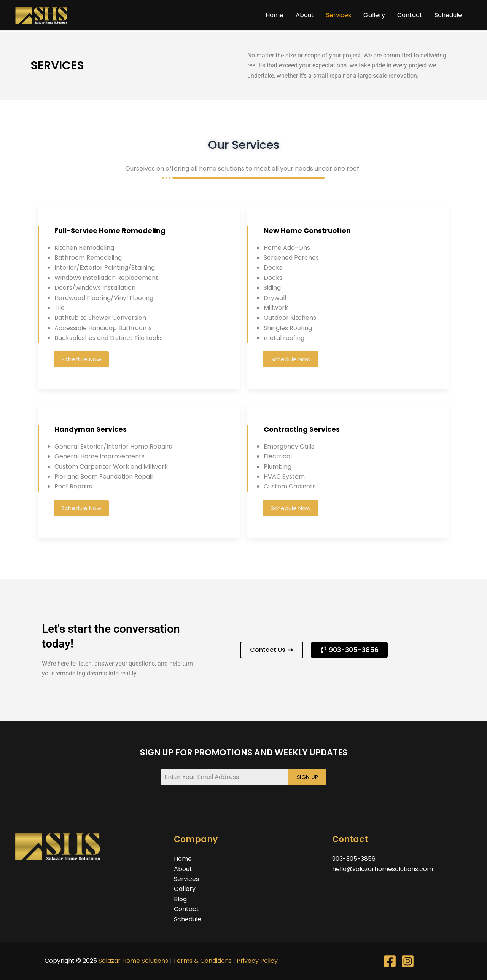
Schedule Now (81, 359)
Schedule (448, 15)
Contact (410, 15)
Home (275, 15)
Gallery (374, 15)
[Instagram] (408, 961)
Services (339, 15)
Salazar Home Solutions (133, 961)
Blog (180, 899)
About (305, 15)
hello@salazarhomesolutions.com (383, 869)
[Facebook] (390, 961)
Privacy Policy (257, 961)
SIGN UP (307, 777)
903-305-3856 (354, 859)
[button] (349, 650)
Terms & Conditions (202, 961)
